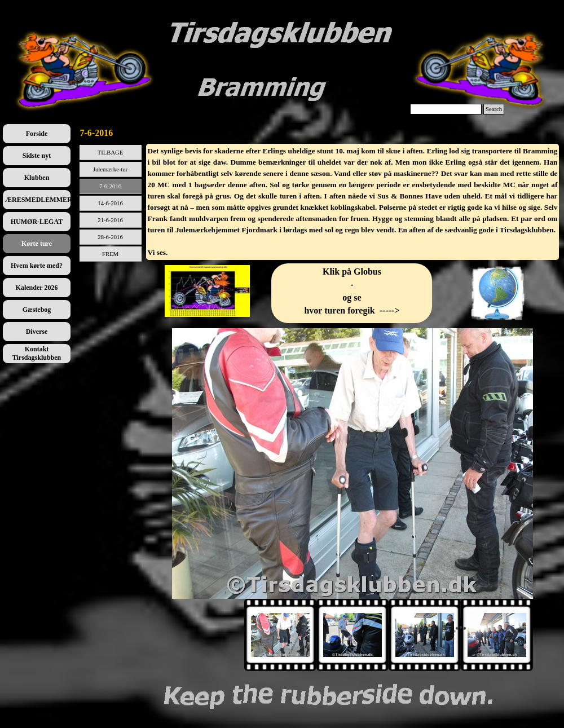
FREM (110, 254)
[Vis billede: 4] (497, 635)
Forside (37, 134)
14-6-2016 (110, 203)
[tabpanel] (353, 202)
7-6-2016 (110, 186)
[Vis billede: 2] (352, 635)
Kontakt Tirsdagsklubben (37, 353)
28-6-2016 (110, 237)
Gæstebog (37, 310)
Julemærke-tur (111, 169)
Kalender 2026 (37, 288)
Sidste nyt (37, 156)
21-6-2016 (110, 220)
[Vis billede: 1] (280, 635)
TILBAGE (111, 153)
